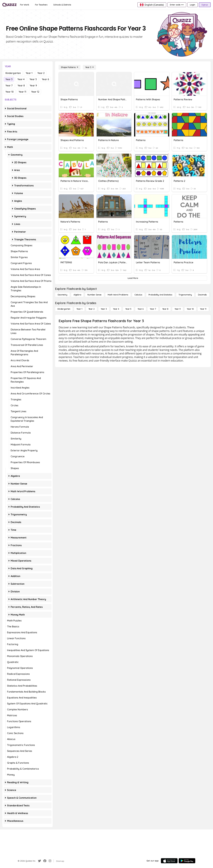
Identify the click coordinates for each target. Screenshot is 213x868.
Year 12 (35, 92)
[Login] (193, 5)
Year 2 (41, 73)
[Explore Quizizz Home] (9, 5)
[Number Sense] (94, 295)
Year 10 (10, 92)
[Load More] (133, 278)
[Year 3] (89, 67)
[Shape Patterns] (70, 67)
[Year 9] (178, 309)
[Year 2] (91, 309)
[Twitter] (39, 861)
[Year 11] (203, 309)
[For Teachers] (41, 5)
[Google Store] (187, 861)
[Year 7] (153, 309)
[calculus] (138, 295)
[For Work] (25, 5)
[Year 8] (165, 309)
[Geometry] (62, 295)
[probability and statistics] (160, 295)
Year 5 (33, 79)
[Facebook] (45, 861)
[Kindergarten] (64, 309)
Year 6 (45, 79)
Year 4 (21, 79)
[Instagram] (50, 861)
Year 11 (22, 92)
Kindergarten (13, 73)
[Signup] (205, 5)
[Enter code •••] (177, 5)
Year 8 (21, 85)
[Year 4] (116, 309)
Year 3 (9, 79)
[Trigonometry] (185, 295)
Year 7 (9, 85)
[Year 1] (79, 309)
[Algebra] (77, 295)
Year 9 (33, 85)
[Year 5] (128, 309)
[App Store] (169, 861)
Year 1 (29, 73)
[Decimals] (202, 295)
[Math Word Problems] (118, 295)
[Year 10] (190, 309)
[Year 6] (141, 309)
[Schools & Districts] (62, 5)
